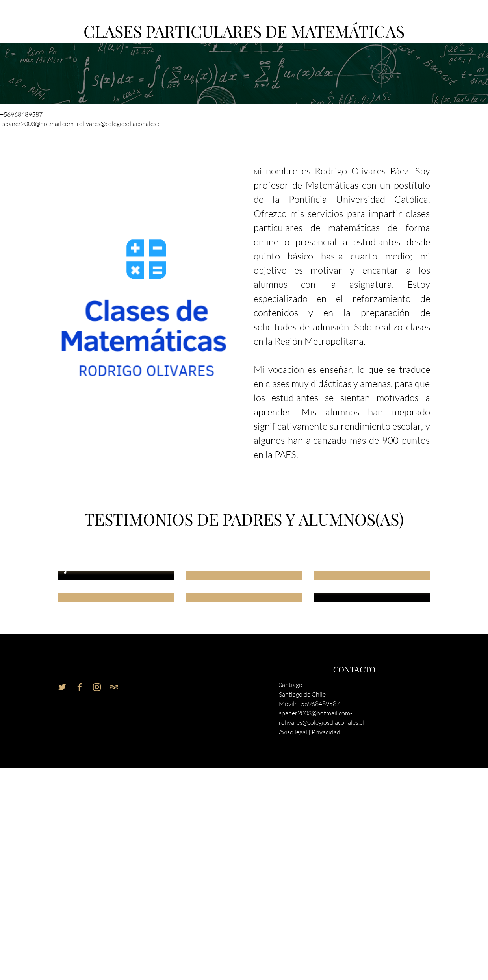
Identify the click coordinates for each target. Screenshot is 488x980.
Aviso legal (293, 732)
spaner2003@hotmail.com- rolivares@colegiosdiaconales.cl (82, 124)
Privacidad (326, 732)
